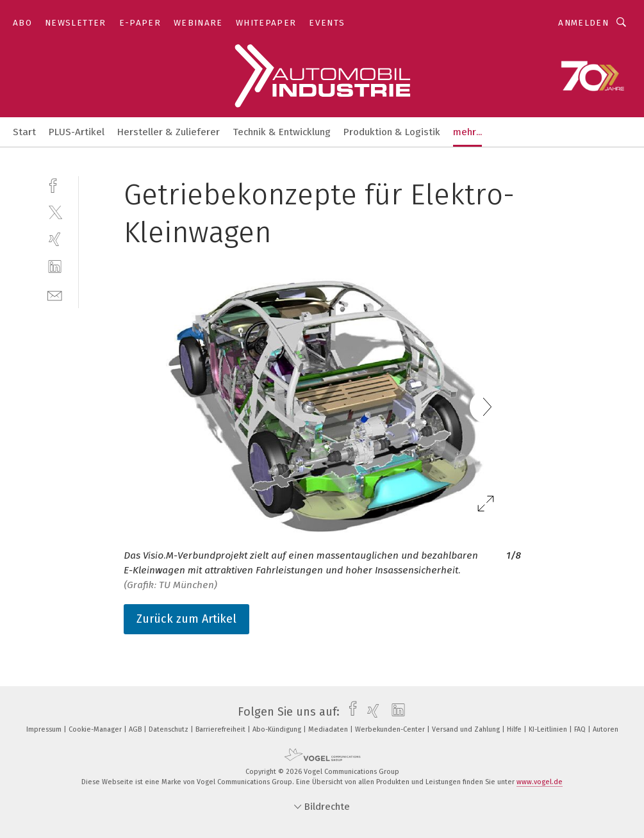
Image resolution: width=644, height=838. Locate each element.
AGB (136, 729)
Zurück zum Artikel (186, 619)
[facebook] (55, 184)
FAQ (581, 729)
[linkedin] (55, 267)
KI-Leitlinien (549, 729)
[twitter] (55, 212)
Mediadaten (329, 729)
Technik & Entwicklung (282, 132)
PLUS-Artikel (77, 132)
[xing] (55, 239)
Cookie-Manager (96, 729)
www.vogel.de (540, 782)
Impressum (45, 729)
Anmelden (583, 23)
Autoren (606, 729)
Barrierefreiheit (221, 729)
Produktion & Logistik (392, 132)
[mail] (55, 294)
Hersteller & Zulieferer (169, 132)
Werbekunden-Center (391, 729)
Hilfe (515, 729)
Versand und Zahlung (467, 729)
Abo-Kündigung (278, 729)
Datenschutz (169, 729)
